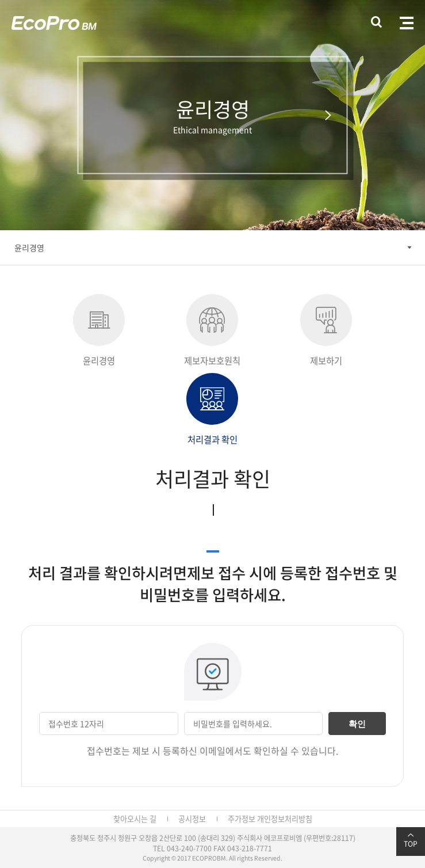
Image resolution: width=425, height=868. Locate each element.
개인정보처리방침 (285, 819)
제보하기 (326, 331)
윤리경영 (29, 248)
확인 (357, 724)
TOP (411, 840)
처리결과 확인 (212, 410)
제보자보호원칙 (212, 331)
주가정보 (242, 819)
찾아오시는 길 (135, 819)
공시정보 (192, 819)
